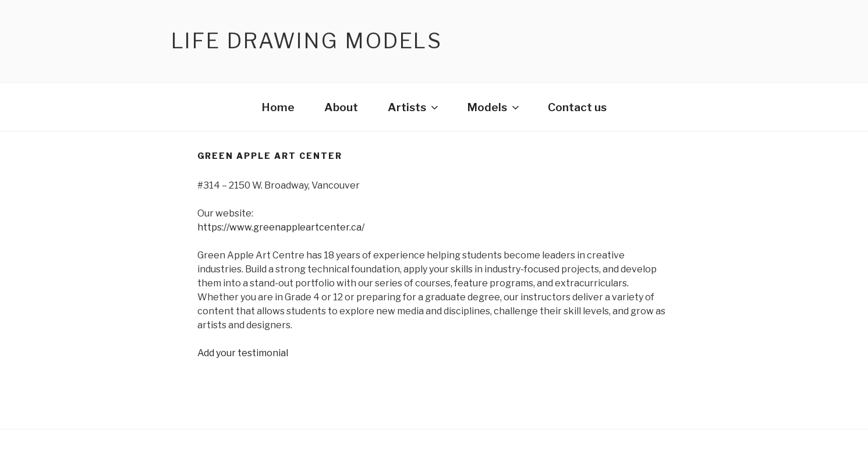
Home (278, 107)
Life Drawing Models (307, 41)
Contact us (577, 107)
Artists (414, 107)
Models (494, 107)
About (341, 107)
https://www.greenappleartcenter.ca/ (281, 227)
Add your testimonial (243, 353)
